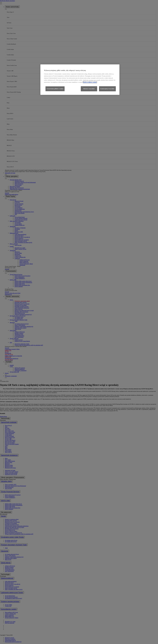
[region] (80, 80)
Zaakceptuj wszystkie (107, 89)
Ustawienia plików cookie (55, 89)
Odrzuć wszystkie (89, 89)
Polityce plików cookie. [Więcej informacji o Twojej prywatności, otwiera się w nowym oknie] (90, 82)
